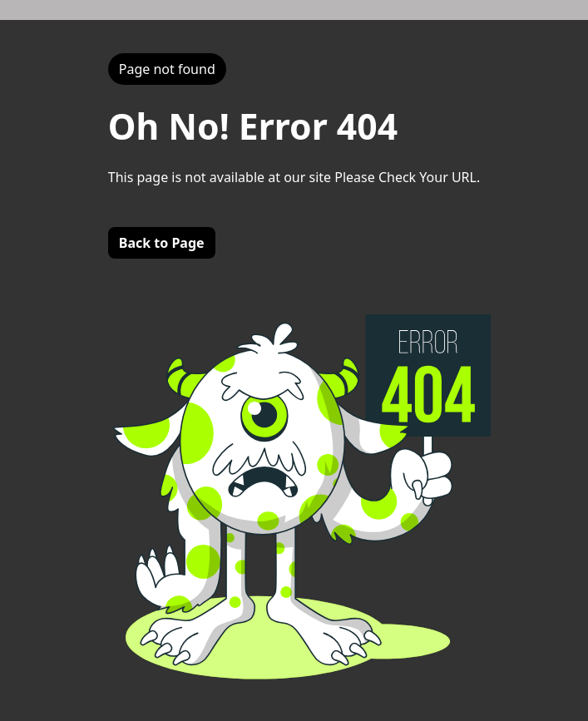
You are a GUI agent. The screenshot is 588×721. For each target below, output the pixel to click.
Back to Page (162, 243)
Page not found (167, 69)
